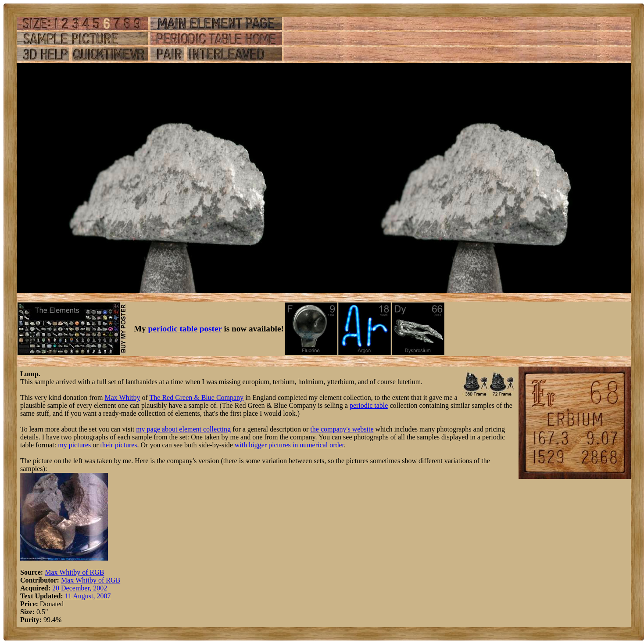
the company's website (342, 429)
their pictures (119, 445)
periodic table (369, 405)
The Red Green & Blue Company (197, 398)
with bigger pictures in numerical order (289, 445)
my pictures (74, 445)
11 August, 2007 (88, 596)
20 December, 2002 (80, 588)
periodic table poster (185, 329)
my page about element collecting (183, 429)
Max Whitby (122, 398)
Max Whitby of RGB (74, 572)
